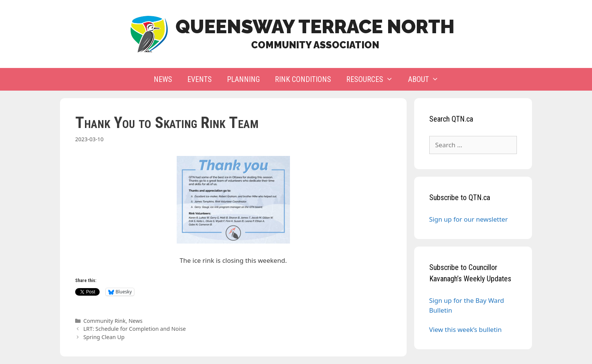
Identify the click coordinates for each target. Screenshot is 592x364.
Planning (243, 79)
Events (200, 79)
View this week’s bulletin (466, 329)
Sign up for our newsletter (469, 219)
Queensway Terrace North (315, 27)
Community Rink (105, 321)
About (427, 79)
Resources (373, 79)
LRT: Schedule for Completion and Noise (135, 329)
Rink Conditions (303, 79)
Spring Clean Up (104, 337)
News (163, 79)
